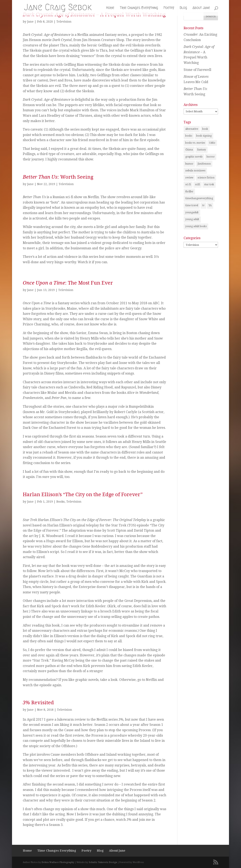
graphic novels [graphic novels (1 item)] (194, 157)
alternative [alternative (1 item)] (192, 129)
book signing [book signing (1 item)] (204, 136)
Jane (30, 22)
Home (110, 8)
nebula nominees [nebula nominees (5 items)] (195, 171)
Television (64, 22)
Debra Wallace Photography (58, 862)
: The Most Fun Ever (68, 283)
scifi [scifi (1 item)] (197, 184)
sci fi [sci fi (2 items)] (188, 184)
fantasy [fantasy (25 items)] (202, 150)
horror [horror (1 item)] (211, 157)
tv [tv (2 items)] (203, 205)
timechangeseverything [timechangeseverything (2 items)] (199, 198)
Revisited (38, 703)
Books (61, 502)
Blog (183, 8)
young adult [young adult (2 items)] (192, 219)
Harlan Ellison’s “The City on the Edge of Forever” (83, 495)
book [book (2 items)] (205, 129)
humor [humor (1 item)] (189, 164)
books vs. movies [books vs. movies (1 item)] (195, 143)
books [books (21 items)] (189, 136)
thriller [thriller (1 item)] (189, 192)
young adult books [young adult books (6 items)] (196, 226)
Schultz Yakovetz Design (103, 862)
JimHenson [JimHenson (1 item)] (204, 164)
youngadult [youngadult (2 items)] (192, 212)
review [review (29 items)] (189, 178)
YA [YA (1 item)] (210, 205)
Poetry (169, 8)
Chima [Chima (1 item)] (189, 150)
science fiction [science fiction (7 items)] (206, 178)
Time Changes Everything (139, 8)
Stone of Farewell (197, 70)
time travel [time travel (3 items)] (192, 205)
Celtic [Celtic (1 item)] (212, 143)
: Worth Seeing (58, 177)
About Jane (201, 8)
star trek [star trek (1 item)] (209, 184)
